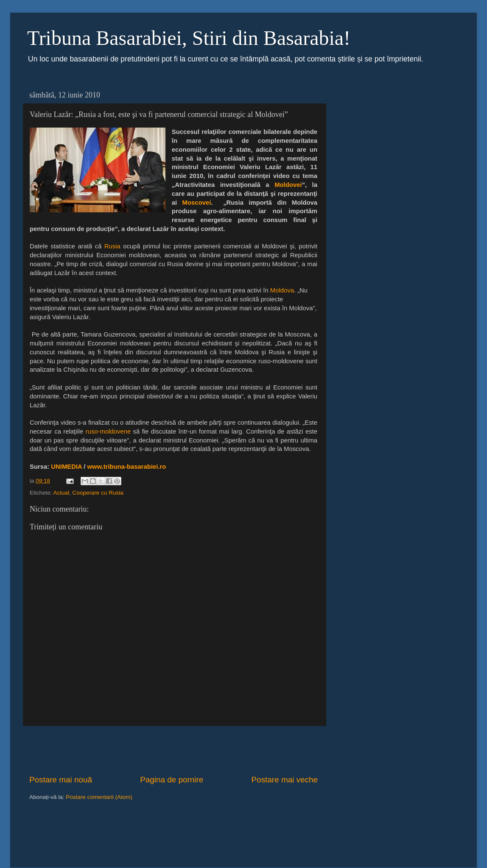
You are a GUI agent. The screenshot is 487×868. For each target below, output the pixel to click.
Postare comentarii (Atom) (99, 797)
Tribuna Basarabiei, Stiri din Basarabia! (189, 38)
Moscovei (197, 203)
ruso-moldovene (108, 431)
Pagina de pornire (172, 780)
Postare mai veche (285, 780)
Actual (62, 493)
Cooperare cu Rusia (98, 493)
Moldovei (288, 185)
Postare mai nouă (61, 780)
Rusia (112, 246)
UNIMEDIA (66, 467)
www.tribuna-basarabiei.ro (127, 467)
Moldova (282, 290)
